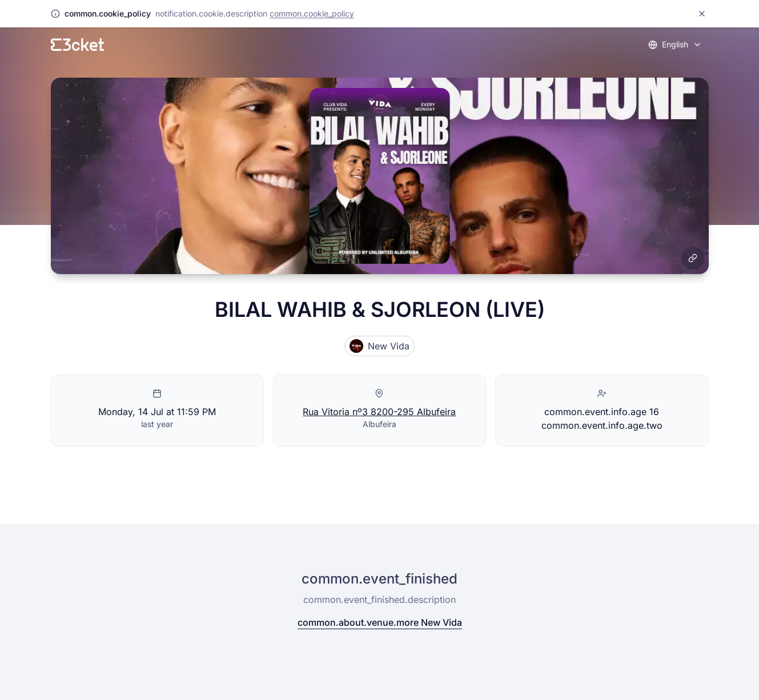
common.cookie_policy (312, 13)
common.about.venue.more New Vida (380, 622)
